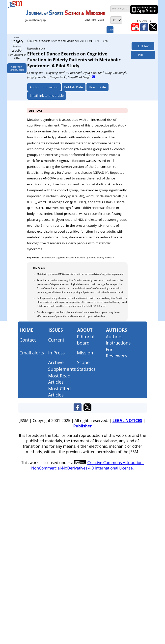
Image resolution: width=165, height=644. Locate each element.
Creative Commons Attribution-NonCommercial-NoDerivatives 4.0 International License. (87, 465)
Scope (83, 362)
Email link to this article (47, 96)
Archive (56, 362)
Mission (85, 353)
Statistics (86, 369)
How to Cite (97, 87)
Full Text (143, 46)
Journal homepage (36, 20)
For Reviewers (116, 352)
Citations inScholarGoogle (17, 68)
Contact (28, 340)
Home (27, 330)
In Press (56, 353)
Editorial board (86, 340)
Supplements (62, 369)
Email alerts (32, 353)
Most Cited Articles (59, 392)
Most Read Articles (59, 379)
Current (56, 340)
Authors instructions (118, 340)
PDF (140, 55)
